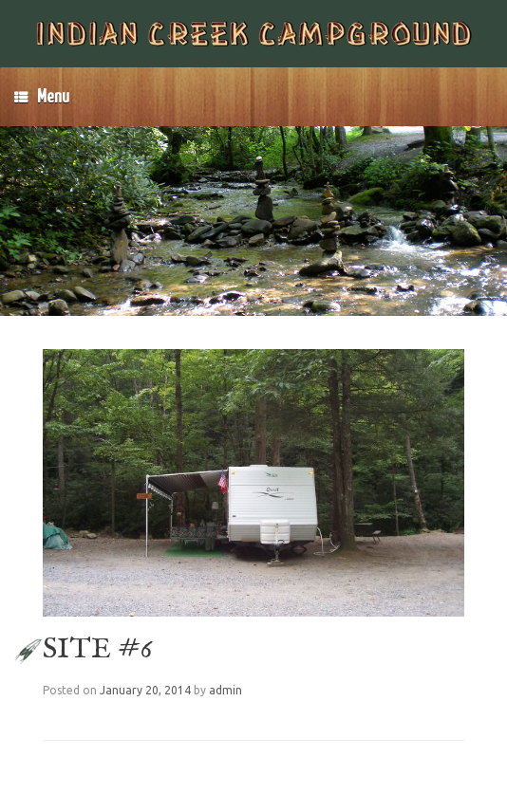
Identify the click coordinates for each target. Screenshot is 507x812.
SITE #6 (98, 650)
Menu (42, 97)
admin (225, 690)
